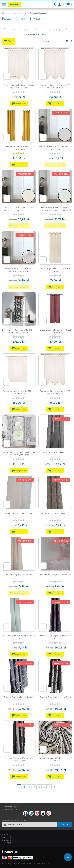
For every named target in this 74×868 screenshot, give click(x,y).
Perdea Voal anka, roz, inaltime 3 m (55, 575)
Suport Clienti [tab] (8, 837)
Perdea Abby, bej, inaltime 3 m (19, 575)
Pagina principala (3, 13)
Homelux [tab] (6, 834)
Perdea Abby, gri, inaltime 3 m (55, 452)
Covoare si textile (12, 13)
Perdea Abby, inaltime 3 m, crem (19, 513)
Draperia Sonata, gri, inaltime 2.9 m (55, 697)
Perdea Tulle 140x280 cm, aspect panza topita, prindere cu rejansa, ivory (19, 210)
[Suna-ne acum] (68, 857)
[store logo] (15, 4)
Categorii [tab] (6, 840)
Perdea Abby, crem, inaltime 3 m (55, 513)
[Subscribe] (64, 825)
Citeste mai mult (36, 34)
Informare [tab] (7, 843)
